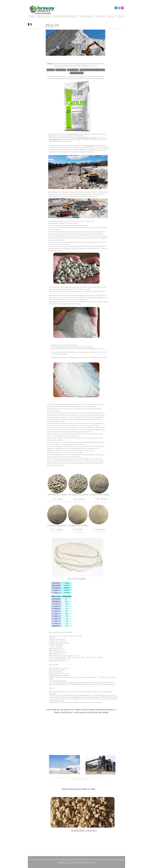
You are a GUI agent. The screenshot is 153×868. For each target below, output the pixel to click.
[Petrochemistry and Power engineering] (92, 70)
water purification (55, 140)
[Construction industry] (77, 73)
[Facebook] (116, 8)
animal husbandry (83, 138)
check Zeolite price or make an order (78, 789)
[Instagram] (122, 8)
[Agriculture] (51, 70)
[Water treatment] (61, 70)
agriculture (93, 138)
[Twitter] (119, 8)
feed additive (90, 146)
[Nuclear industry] (73, 70)
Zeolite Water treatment (84, 830)
